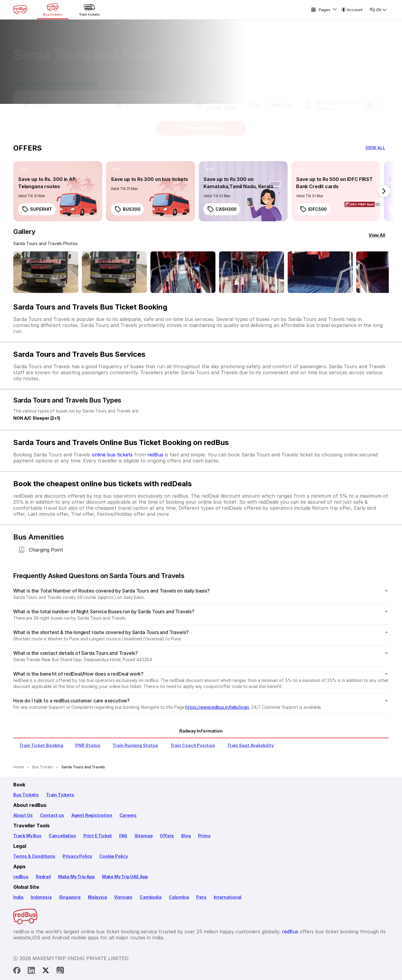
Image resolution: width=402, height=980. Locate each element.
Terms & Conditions (34, 856)
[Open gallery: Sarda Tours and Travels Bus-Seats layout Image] (183, 272)
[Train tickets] (89, 10)
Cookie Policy (114, 856)
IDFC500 (313, 209)
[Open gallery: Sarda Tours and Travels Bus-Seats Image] (320, 272)
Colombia (179, 897)
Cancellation (62, 836)
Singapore (70, 897)
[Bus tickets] (53, 10)
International (228, 897)
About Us (23, 815)
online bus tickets (112, 455)
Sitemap (144, 836)
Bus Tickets (26, 795)
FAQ (123, 836)
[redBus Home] (20, 10)
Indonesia (41, 897)
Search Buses (201, 123)
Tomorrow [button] (280, 99)
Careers (128, 815)
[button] (62, 99)
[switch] (372, 99)
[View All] (377, 235)
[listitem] (24, 170)
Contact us (52, 815)
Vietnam (123, 897)
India (18, 897)
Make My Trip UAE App (125, 877)
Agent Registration (92, 815)
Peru (201, 897)
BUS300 (127, 209)
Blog (186, 836)
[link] (58, 191)
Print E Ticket (98, 836)
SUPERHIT (37, 209)
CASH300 (222, 209)
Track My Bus (27, 836)
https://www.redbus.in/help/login (217, 707)
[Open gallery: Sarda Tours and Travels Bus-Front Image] (46, 272)
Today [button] (253, 99)
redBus (155, 455)
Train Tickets (60, 795)
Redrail (43, 877)
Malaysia (97, 897)
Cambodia (151, 897)
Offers (167, 836)
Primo (204, 836)
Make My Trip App (76, 877)
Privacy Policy (77, 856)
